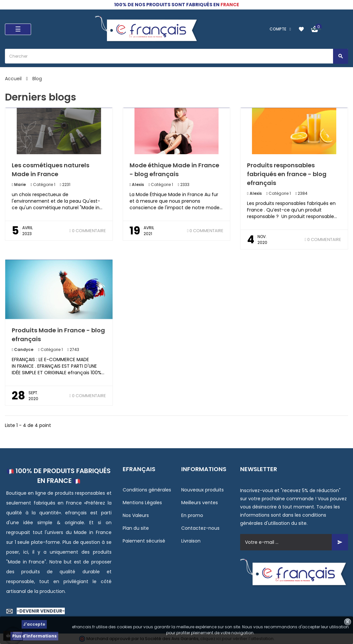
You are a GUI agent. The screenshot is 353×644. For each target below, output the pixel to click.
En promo (192, 515)
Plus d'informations (34, 636)
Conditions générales (147, 490)
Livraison (191, 541)
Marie (19, 184)
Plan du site (136, 528)
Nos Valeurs (136, 515)
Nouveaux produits (203, 490)
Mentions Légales (142, 503)
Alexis (137, 184)
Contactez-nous (200, 528)
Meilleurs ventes (200, 503)
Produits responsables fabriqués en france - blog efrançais (287, 174)
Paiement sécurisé (144, 541)
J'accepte (34, 624)
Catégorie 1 (44, 184)
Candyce (23, 350)
